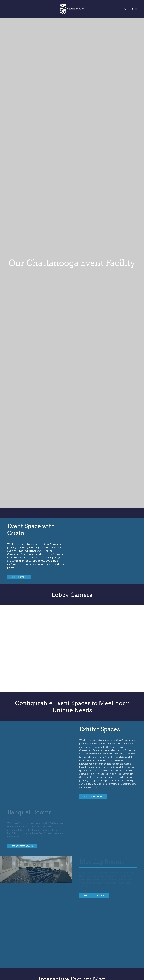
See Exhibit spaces (93, 797)
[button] (132, 9)
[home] (72, 9)
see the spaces (19, 577)
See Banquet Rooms (22, 846)
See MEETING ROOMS (94, 895)
